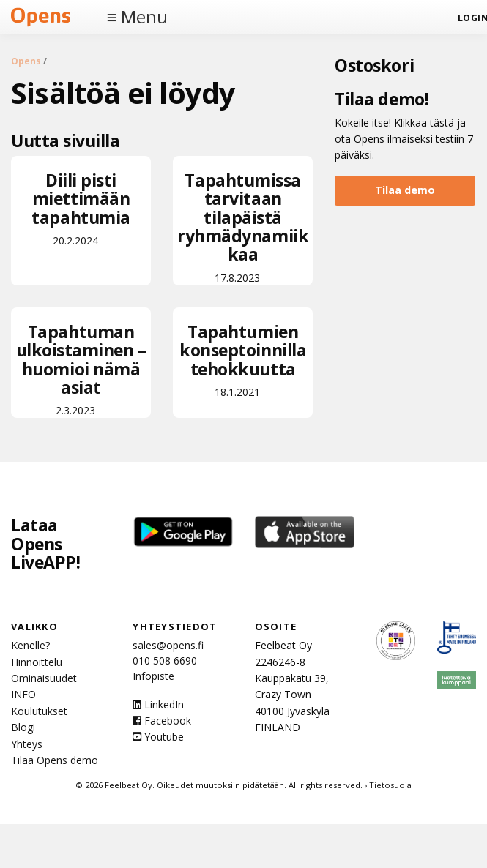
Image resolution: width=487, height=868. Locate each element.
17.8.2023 (243, 227)
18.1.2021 (243, 359)
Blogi (23, 727)
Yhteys (27, 744)
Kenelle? (30, 645)
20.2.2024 (81, 208)
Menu (144, 17)
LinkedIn (158, 704)
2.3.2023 (81, 368)
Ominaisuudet (44, 678)
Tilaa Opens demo (55, 760)
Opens (26, 61)
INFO (23, 694)
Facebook (162, 721)
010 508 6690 (165, 661)
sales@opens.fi (168, 645)
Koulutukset (39, 711)
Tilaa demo (405, 190)
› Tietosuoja (388, 785)
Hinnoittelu (37, 662)
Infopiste (153, 676)
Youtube (158, 737)
